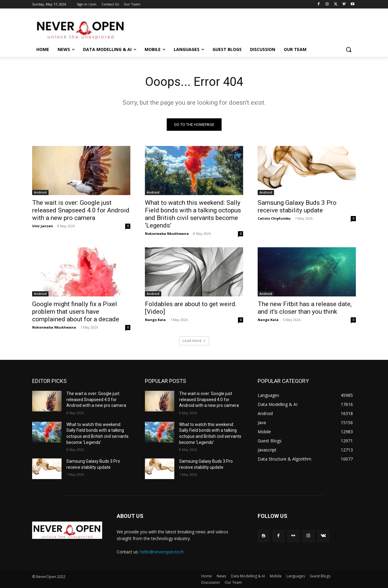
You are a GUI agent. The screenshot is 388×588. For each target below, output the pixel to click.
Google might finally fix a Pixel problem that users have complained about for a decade (76, 312)
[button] (349, 49)
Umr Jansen (43, 226)
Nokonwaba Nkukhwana (167, 233)
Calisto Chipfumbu (274, 218)
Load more (194, 341)
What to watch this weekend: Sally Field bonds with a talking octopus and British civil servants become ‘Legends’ (193, 214)
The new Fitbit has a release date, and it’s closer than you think (305, 308)
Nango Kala (155, 320)
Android (40, 192)
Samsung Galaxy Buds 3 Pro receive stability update (297, 206)
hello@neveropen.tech (162, 552)
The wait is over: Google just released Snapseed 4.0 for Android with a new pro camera (81, 210)
